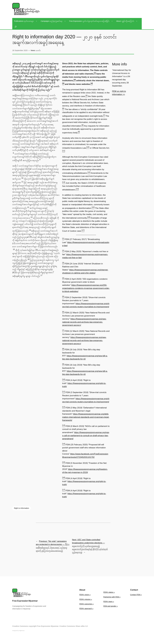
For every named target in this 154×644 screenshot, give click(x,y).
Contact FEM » (136, 595)
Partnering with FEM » (112, 597)
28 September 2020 (20, 50)
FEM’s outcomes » (86, 604)
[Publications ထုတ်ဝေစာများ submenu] (37, 21)
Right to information (21, 508)
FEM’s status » (109, 592)
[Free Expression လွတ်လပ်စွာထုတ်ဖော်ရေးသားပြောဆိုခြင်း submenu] (112, 21)
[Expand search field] (16, 27)
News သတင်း (36, 50)
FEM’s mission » (86, 599)
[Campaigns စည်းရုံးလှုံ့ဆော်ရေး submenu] (65, 21)
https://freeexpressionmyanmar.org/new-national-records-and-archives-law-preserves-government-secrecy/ (84, 322)
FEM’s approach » (86, 609)
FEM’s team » (109, 602)
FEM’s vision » (85, 595)
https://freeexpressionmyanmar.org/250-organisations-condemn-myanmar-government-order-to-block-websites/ (86, 288)
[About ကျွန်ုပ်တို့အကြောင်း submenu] (137, 21)
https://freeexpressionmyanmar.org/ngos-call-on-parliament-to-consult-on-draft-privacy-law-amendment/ (86, 436)
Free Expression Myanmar (25, 601)
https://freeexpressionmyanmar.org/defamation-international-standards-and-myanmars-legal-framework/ (86, 417)
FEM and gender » (111, 606)
